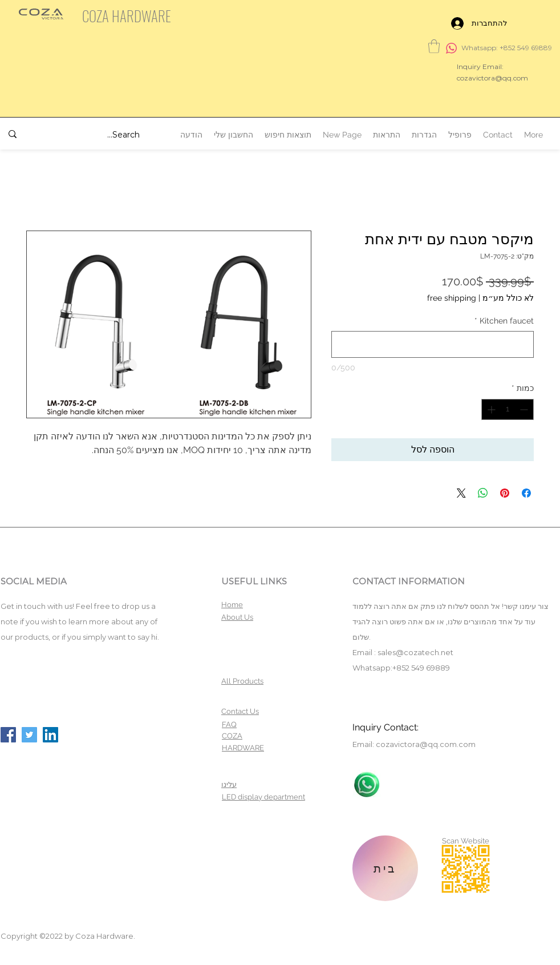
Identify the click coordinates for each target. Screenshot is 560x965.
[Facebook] (8, 735)
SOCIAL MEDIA (34, 581)
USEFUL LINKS (254, 581)
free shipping (452, 298)
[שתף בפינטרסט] (505, 493)
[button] (434, 46)
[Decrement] (525, 409)
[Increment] (490, 409)
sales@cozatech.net (415, 652)
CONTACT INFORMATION (409, 581)
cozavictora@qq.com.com (426, 744)
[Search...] (94, 135)
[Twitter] (29, 735)
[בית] (385, 868)
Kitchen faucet (504, 321)
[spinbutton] (508, 409)
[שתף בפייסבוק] (526, 493)
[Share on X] (461, 493)
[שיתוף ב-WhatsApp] (483, 493)
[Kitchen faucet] (433, 344)
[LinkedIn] (50, 735)
